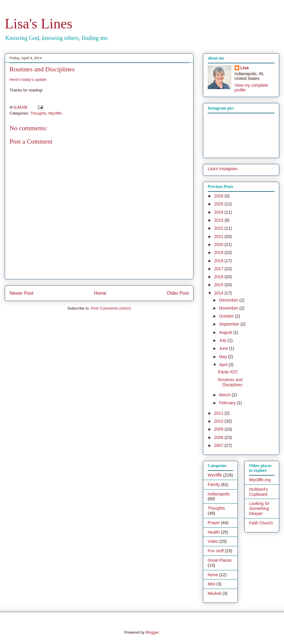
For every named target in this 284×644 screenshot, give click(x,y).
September (230, 324)
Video (213, 541)
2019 (219, 252)
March (225, 395)
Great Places (220, 560)
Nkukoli (214, 593)
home (213, 575)
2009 (219, 429)
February (228, 403)
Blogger (152, 632)
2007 (219, 445)
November (229, 308)
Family (214, 484)
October (227, 316)
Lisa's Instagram (223, 169)
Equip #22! (228, 372)
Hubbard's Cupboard (258, 492)
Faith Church (261, 523)
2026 (219, 196)
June (224, 348)
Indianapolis (219, 494)
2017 (219, 269)
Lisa (245, 68)
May (223, 357)
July (223, 340)
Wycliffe (55, 113)
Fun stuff (216, 551)
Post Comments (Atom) (111, 308)
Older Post (178, 293)
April (224, 365)
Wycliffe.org (260, 480)
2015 (219, 285)
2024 (219, 212)
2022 (219, 228)
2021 (219, 236)
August (226, 332)
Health (214, 532)
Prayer (214, 523)
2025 (219, 204)
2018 (219, 261)
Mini (212, 584)
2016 (219, 277)
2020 (219, 244)
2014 (219, 293)
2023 (219, 220)
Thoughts (38, 113)
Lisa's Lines (39, 24)
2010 (219, 421)
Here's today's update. (29, 79)
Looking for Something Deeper (259, 508)
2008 (219, 437)
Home (100, 293)
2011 (219, 413)
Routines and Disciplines (230, 382)
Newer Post (21, 293)
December (229, 300)
